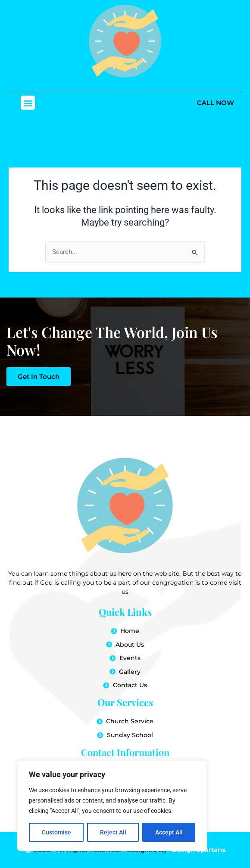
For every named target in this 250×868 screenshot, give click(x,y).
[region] (112, 806)
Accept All (169, 832)
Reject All (113, 832)
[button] (28, 103)
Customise (56, 832)
